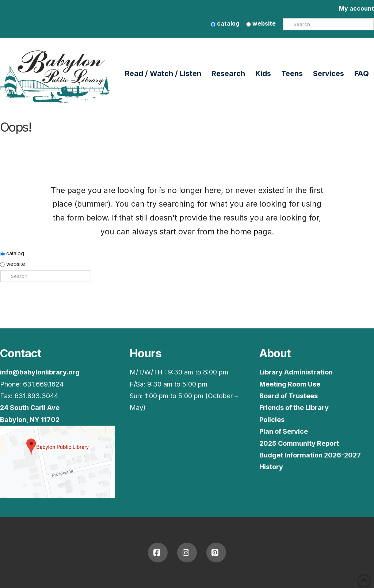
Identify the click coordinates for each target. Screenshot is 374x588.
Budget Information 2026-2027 (310, 455)
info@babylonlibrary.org (40, 372)
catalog (225, 23)
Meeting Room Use (290, 384)
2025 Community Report (299, 443)
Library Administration (296, 372)
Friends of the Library (294, 408)
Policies (272, 420)
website (261, 23)
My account (356, 8)
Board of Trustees (289, 396)
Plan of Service (284, 431)
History (271, 467)
